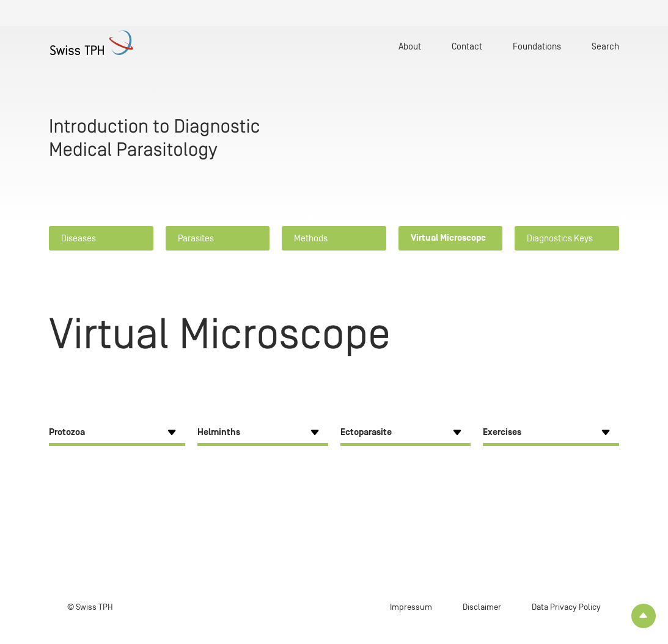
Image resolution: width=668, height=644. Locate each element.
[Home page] (97, 43)
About (410, 46)
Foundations (537, 46)
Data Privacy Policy (566, 607)
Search (605, 46)
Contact (467, 46)
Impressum (411, 607)
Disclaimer (482, 607)
